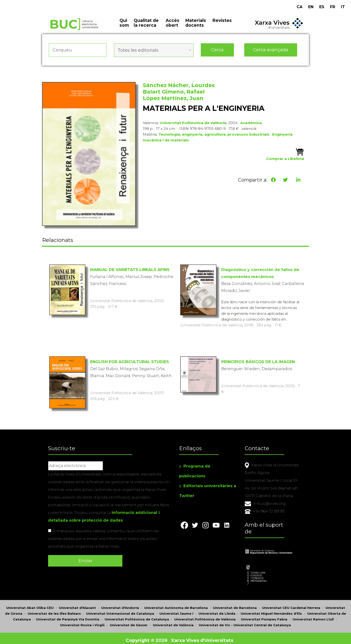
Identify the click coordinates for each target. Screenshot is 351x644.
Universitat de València (173, 621)
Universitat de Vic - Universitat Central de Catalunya (245, 621)
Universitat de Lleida (217, 609)
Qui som (124, 26)
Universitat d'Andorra (120, 604)
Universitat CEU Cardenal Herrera (291, 604)
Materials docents (196, 26)
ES (322, 7)
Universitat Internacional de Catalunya (120, 609)
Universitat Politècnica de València (193, 124)
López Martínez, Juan (173, 100)
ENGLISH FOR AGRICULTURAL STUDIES (130, 362)
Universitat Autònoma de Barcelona (176, 604)
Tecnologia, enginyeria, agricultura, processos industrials (214, 136)
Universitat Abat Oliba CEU (30, 604)
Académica (251, 124)
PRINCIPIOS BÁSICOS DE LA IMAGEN (258, 362)
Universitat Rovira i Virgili (82, 621)
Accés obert (172, 26)
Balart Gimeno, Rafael (174, 93)
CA (300, 7)
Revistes (222, 24)
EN (311, 7)
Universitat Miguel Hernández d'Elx (271, 609)
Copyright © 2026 (147, 636)
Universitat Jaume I (176, 609)
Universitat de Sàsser (129, 621)
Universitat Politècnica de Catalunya (137, 615)
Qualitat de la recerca (146, 26)
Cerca (217, 53)
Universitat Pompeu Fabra (264, 615)
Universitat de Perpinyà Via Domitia (68, 615)
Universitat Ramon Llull (313, 615)
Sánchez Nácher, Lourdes (179, 87)
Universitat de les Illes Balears (54, 609)
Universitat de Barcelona (235, 604)
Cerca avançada (271, 53)
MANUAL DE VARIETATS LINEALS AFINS (130, 270)
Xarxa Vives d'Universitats (203, 636)
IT (343, 7)
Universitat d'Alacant (77, 604)
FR (333, 7)
